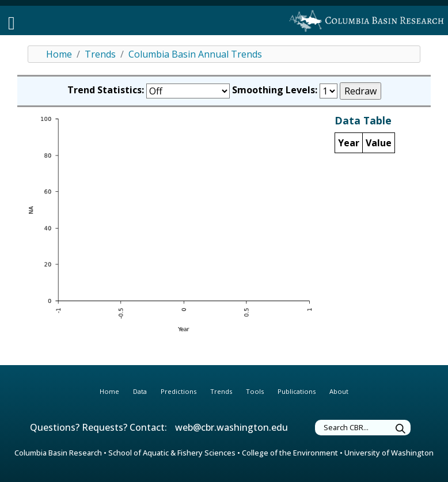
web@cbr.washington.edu (231, 427)
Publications (297, 391)
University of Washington (389, 453)
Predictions (179, 391)
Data (140, 391)
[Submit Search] (401, 429)
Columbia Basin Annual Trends (195, 54)
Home (59, 54)
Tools (255, 391)
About (339, 391)
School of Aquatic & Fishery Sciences (172, 453)
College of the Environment (290, 453)
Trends (100, 54)
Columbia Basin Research (58, 453)
